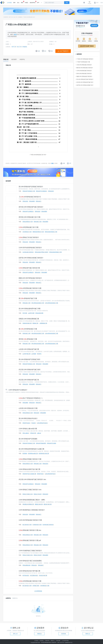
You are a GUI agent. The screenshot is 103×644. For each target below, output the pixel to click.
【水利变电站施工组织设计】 (30, 197)
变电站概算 (32, 201)
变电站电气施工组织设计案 (29, 268)
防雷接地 (25, 453)
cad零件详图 (31, 313)
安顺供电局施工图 (27, 323)
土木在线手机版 (65, 641)
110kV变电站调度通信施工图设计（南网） (32, 500)
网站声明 (47, 641)
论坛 (18, 3)
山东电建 (34, 354)
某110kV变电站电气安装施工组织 (29, 359)
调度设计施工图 (39, 504)
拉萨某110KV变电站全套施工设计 (84, 85)
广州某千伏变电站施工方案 (83, 62)
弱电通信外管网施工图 (28, 504)
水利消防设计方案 (27, 232)
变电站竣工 (39, 201)
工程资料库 (6, 17)
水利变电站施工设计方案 (29, 227)
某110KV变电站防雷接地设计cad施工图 (31, 449)
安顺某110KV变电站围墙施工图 (29, 319)
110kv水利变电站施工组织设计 (84, 71)
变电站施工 (41, 565)
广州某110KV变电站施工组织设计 (84, 59)
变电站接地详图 (39, 313)
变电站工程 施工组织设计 (29, 237)
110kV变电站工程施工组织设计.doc (30, 490)
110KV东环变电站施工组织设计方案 (30, 520)
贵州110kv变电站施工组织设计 (84, 73)
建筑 (15, 34)
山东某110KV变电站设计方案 (28, 408)
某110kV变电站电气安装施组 (28, 439)
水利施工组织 (36, 586)
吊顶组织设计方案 (37, 525)
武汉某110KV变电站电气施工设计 (84, 82)
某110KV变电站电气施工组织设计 (84, 79)
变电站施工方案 (38, 222)
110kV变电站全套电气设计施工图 (29, 469)
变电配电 (20, 17)
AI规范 (26, 3)
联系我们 (42, 641)
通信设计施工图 (48, 504)
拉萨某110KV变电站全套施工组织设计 (31, 258)
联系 (52, 163)
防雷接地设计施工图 (44, 453)
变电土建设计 (26, 433)
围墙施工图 (35, 323)
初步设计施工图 (43, 575)
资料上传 (15, 634)
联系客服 (64, 634)
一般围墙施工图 (43, 323)
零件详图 (25, 313)
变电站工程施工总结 (28, 494)
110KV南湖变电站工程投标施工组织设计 (32, 510)
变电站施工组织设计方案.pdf (30, 540)
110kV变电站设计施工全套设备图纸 (30, 561)
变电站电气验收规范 (41, 443)
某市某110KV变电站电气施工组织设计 (31, 207)
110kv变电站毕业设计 (42, 423)
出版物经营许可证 (69, 643)
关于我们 (36, 641)
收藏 (63, 163)
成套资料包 (33, 2)
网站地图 (58, 641)
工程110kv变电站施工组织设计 (84, 65)
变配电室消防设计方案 (38, 232)
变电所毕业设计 (26, 423)
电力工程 (15, 17)
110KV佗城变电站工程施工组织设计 (30, 551)
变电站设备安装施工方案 (51, 232)
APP (38, 3)
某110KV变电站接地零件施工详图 (30, 309)
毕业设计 (34, 423)
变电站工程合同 (38, 494)
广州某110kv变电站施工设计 (29, 17)
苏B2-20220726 (61, 643)
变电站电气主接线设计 (42, 191)
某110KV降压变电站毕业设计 (28, 418)
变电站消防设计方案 (28, 222)
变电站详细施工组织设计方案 (30, 459)
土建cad (39, 433)
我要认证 (88, 634)
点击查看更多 (38, 591)
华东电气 (39, 354)
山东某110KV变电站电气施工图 (29, 349)
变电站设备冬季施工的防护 (42, 252)
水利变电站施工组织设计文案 (30, 288)
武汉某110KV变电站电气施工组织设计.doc (32, 479)
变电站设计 (34, 565)
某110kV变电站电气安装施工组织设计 (31, 187)
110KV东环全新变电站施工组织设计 (30, 248)
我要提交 (39, 634)
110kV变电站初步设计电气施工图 (29, 571)
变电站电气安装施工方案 (29, 191)
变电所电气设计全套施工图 (29, 474)
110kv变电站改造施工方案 (51, 303)
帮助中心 (53, 641)
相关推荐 (8, 181)
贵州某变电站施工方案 (28, 339)
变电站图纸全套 (26, 565)
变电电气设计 (40, 474)
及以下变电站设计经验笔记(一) (30, 398)
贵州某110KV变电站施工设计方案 (30, 217)
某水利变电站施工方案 (28, 329)
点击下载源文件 (64, 51)
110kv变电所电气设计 (50, 474)
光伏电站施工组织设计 (28, 252)
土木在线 (9, 3)
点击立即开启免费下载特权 (87, 46)
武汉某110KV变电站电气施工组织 (30, 370)
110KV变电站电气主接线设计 (16, 390)
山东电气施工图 (26, 354)
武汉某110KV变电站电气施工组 (29, 380)
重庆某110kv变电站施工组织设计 (84, 68)
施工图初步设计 (34, 575)
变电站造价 (51, 191)
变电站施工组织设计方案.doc (30, 530)
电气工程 (11, 17)
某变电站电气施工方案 (28, 298)
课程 (22, 2)
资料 (14, 3)
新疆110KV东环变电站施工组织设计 (30, 278)
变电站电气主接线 (51, 443)
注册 (101, 3)
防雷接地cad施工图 (33, 453)
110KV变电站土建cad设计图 (28, 429)
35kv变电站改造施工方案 (38, 303)
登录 (96, 3)
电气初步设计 (26, 575)
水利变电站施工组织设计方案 (30, 581)
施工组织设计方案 (27, 525)
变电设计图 (33, 433)
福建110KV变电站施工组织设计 (84, 76)
